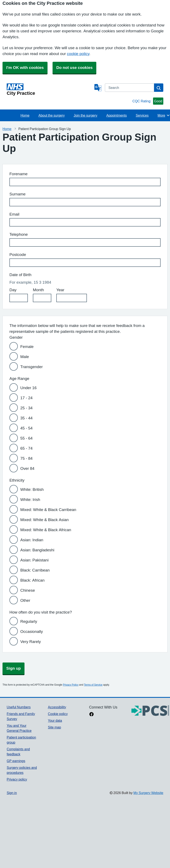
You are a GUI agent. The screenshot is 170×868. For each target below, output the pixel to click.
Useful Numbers (19, 707)
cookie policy (78, 54)
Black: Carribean (35, 570)
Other (25, 600)
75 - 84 (26, 458)
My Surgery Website (148, 793)
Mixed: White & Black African (46, 530)
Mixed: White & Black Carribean (48, 510)
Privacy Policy (71, 685)
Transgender (32, 367)
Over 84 (27, 468)
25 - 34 (26, 408)
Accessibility (57, 707)
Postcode (18, 255)
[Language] (98, 88)
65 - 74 (26, 448)
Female (27, 347)
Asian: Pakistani (34, 560)
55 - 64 (26, 438)
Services (142, 115)
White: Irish (30, 500)
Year (60, 290)
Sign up (14, 668)
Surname (17, 194)
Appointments (117, 115)
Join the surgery (86, 115)
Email (14, 214)
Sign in (12, 793)
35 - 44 (26, 418)
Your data (55, 720)
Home (25, 115)
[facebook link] (91, 715)
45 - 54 (26, 428)
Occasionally (32, 632)
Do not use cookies (74, 68)
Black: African (32, 580)
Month (38, 290)
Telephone (19, 234)
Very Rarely (31, 642)
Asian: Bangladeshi (37, 550)
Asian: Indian (32, 540)
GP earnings (16, 761)
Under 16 (28, 388)
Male (25, 357)
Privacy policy (17, 779)
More (164, 115)
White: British (32, 489)
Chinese (28, 590)
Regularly (29, 621)
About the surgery (52, 115)
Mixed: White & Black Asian (44, 520)
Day (13, 290)
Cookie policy (58, 714)
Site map (55, 727)
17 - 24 (26, 398)
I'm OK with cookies (25, 68)
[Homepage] (50, 90)
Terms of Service (93, 685)
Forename (19, 174)
